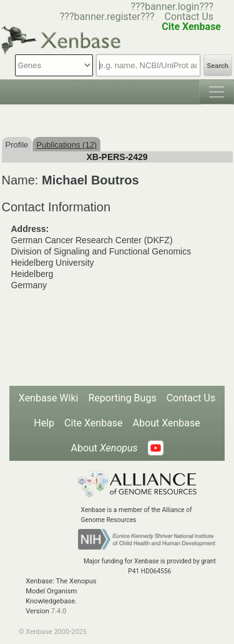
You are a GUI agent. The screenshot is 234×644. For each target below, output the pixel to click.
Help (44, 423)
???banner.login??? (172, 7)
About (104, 448)
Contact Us (189, 17)
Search (218, 66)
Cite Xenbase (94, 423)
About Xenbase (167, 423)
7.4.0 (59, 611)
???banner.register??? (107, 17)
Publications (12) (66, 145)
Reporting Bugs (122, 398)
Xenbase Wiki (49, 398)
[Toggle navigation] (217, 92)
